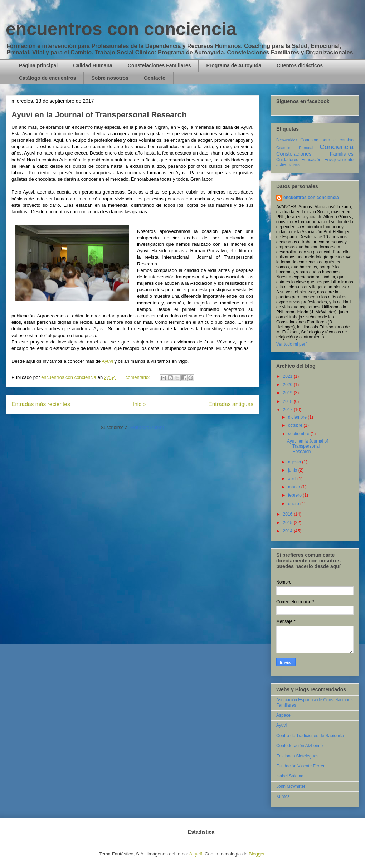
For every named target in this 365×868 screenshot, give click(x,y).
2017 (288, 410)
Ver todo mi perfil (292, 344)
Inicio (139, 404)
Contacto (155, 78)
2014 (288, 531)
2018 (288, 401)
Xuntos (283, 796)
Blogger (257, 854)
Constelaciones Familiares (159, 65)
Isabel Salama (290, 776)
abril (293, 479)
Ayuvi (107, 361)
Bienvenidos (287, 140)
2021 (288, 376)
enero (294, 504)
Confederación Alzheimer (300, 746)
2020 (288, 385)
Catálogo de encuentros (47, 78)
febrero (295, 495)
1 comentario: (136, 377)
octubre (296, 425)
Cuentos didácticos (300, 65)
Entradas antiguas (231, 404)
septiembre (299, 434)
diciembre (298, 417)
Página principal (38, 65)
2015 (288, 523)
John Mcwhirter (291, 786)
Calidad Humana (93, 65)
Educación (311, 160)
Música (294, 165)
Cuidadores (287, 160)
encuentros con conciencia (121, 29)
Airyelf (196, 854)
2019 (288, 393)
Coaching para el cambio (327, 140)
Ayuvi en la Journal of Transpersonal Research (99, 115)
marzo (295, 487)
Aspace (283, 715)
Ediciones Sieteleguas (297, 756)
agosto (295, 462)
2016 (288, 514)
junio (293, 470)
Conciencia (337, 147)
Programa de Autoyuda (234, 65)
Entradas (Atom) (147, 427)
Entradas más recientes (41, 404)
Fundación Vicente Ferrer (300, 766)
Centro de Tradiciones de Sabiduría (310, 736)
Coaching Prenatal (295, 148)
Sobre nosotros (110, 78)
